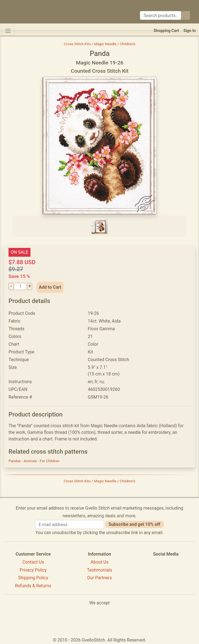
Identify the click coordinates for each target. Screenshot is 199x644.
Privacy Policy (33, 570)
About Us (99, 562)
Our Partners (99, 578)
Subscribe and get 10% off (134, 524)
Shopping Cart (166, 31)
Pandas (15, 461)
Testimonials (99, 570)
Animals (31, 461)
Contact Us (33, 562)
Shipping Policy (33, 578)
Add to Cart (50, 287)
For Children (50, 461)
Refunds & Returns (33, 586)
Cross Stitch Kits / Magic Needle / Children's (100, 44)
